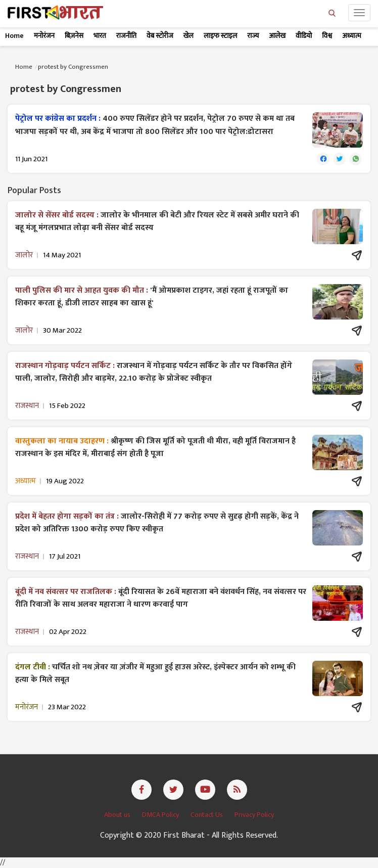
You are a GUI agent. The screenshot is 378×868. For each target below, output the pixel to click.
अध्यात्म (351, 36)
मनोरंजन (44, 36)
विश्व (327, 36)
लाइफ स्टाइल (220, 36)
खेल (188, 36)
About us (118, 815)
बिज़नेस (74, 36)
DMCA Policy (161, 815)
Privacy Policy (254, 815)
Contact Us (207, 815)
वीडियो (304, 36)
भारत (100, 36)
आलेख (277, 36)
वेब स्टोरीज (160, 36)
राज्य (253, 36)
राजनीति (126, 36)
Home (14, 36)
